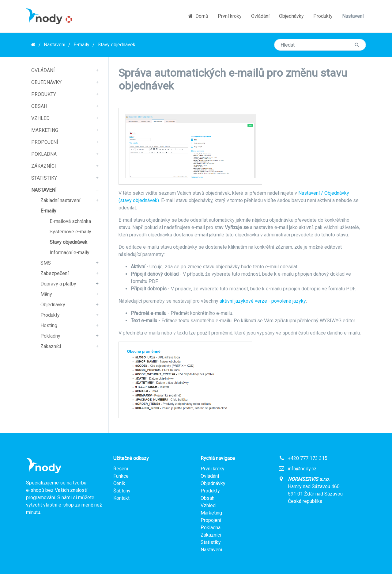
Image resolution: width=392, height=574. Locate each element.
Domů (198, 16)
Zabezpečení (55, 273)
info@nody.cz (302, 469)
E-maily (81, 45)
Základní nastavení (60, 200)
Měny (46, 294)
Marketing (45, 130)
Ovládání (260, 16)
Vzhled (40, 118)
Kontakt (121, 498)
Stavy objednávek (117, 45)
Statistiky (44, 178)
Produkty (323, 16)
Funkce (121, 476)
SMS (46, 263)
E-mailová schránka (70, 221)
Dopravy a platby (58, 284)
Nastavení (353, 16)
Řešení (121, 469)
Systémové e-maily (70, 232)
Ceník (119, 483)
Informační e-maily (70, 253)
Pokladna (44, 154)
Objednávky (291, 16)
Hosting (49, 325)
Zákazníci (44, 166)
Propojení (45, 142)
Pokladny (50, 336)
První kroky (230, 16)
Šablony (122, 491)
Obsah (39, 106)
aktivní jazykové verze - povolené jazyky (263, 301)
